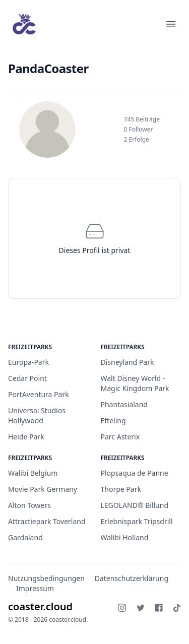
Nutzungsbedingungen (46, 578)
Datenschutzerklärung (132, 578)
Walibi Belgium (33, 473)
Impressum (35, 588)
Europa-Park (28, 362)
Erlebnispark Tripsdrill (137, 521)
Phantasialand (124, 404)
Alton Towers (29, 505)
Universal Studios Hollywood (37, 415)
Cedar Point (27, 378)
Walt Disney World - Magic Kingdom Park (135, 383)
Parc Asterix (120, 437)
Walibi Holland (125, 537)
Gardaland (25, 537)
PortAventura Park (39, 394)
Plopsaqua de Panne (135, 473)
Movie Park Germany (43, 489)
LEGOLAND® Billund (135, 505)
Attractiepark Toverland (47, 521)
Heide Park (26, 437)
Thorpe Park (121, 489)
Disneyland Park (128, 362)
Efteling (113, 421)
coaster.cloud (40, 606)
